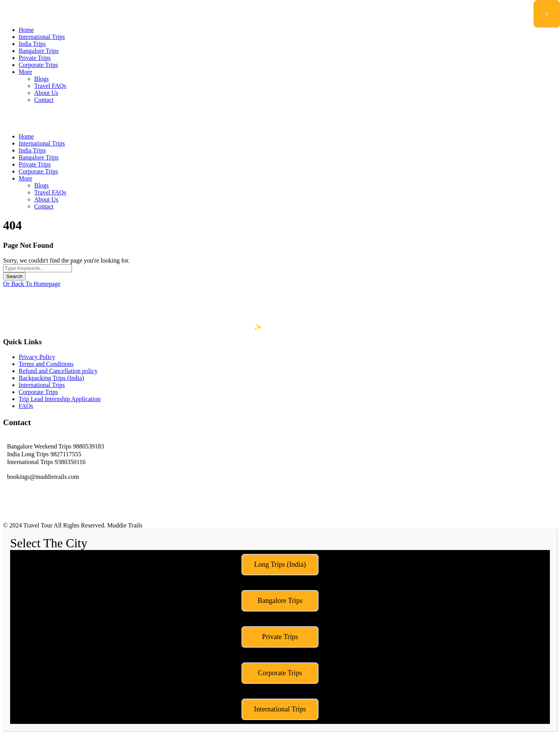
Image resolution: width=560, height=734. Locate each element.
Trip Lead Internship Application (60, 399)
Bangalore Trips (39, 51)
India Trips (32, 44)
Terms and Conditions (46, 364)
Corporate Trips (38, 65)
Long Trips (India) (280, 564)
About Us (46, 93)
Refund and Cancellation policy (58, 371)
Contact (44, 100)
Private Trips (35, 58)
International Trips (42, 37)
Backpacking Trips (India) (51, 378)
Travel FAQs (50, 86)
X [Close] (547, 14)
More (25, 72)
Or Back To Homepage (32, 284)
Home (26, 30)
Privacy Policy (37, 357)
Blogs (41, 79)
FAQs (26, 406)
